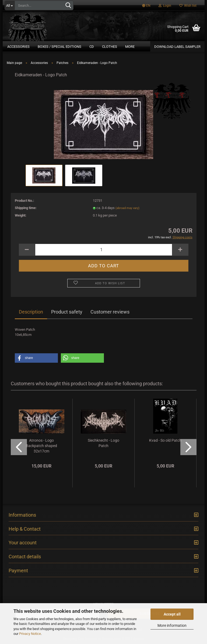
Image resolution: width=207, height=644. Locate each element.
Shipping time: (26, 208)
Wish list (188, 6)
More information (172, 625)
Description (31, 312)
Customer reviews (110, 312)
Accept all (172, 614)
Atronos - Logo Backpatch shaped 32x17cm (41, 446)
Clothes (110, 47)
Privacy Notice (30, 634)
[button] (36, 358)
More (130, 47)
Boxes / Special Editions (59, 47)
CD (92, 47)
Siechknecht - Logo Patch (103, 443)
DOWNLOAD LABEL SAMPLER (177, 47)
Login (165, 6)
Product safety (67, 312)
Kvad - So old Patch (165, 440)
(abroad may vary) (127, 208)
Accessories (18, 47)
